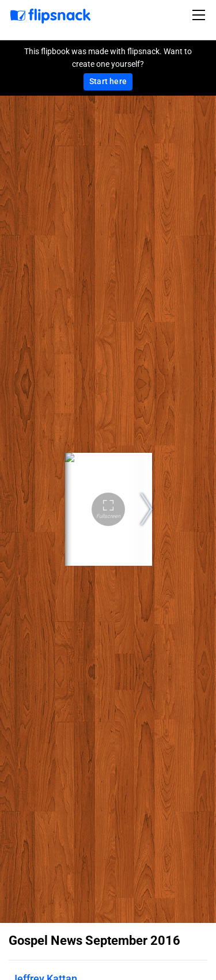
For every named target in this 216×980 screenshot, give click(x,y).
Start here (108, 81)
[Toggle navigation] (200, 15)
